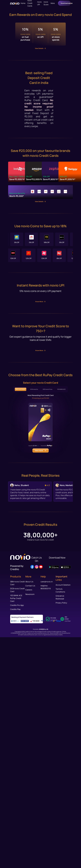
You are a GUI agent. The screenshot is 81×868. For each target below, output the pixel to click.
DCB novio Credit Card (17, 832)
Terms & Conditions (60, 832)
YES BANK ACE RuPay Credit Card (16, 840)
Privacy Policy (61, 845)
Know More (41, 490)
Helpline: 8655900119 (46, 829)
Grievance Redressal (60, 839)
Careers (29, 832)
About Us (29, 823)
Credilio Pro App (17, 847)
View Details (40, 197)
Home (23, 3)
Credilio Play (15, 851)
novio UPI (39, 3)
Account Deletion (63, 827)
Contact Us (30, 828)
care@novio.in (47, 823)
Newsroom (30, 836)
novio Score (46, 3)
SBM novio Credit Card (17, 825)
